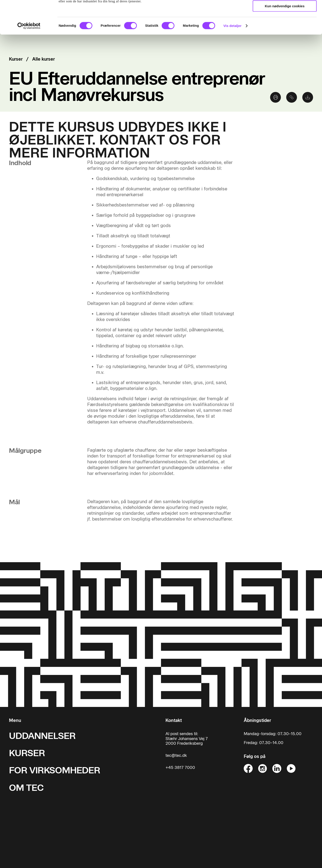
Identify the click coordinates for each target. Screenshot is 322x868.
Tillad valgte (285, 24)
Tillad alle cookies (285, 11)
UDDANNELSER (42, 736)
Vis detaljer (232, 57)
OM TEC (26, 788)
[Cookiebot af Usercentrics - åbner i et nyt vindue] (29, 57)
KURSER (27, 753)
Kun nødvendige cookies (285, 37)
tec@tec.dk (176, 756)
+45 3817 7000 (180, 768)
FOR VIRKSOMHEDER (55, 770)
